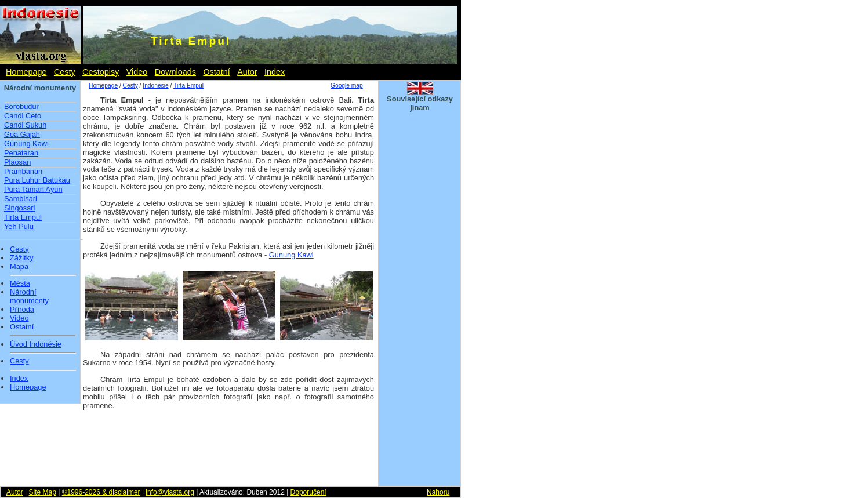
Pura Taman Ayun (33, 189)
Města (20, 283)
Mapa (19, 267)
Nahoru (438, 492)
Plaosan (17, 162)
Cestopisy (101, 72)
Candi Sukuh (25, 125)
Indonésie (155, 86)
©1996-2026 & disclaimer (101, 492)
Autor (247, 72)
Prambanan (23, 171)
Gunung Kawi (26, 143)
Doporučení (308, 492)
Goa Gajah (22, 134)
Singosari (19, 208)
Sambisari (21, 199)
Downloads (175, 72)
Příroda (22, 310)
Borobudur (21, 106)
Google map (347, 86)
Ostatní (216, 72)
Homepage (26, 72)
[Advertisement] (420, 306)
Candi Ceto (23, 116)
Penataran (21, 153)
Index (275, 72)
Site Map (42, 492)
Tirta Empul (23, 217)
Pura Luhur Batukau (37, 180)
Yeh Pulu (19, 226)
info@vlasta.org (170, 492)
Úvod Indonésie (36, 344)
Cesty (65, 72)
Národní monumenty (29, 297)
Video (137, 72)
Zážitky (22, 258)
